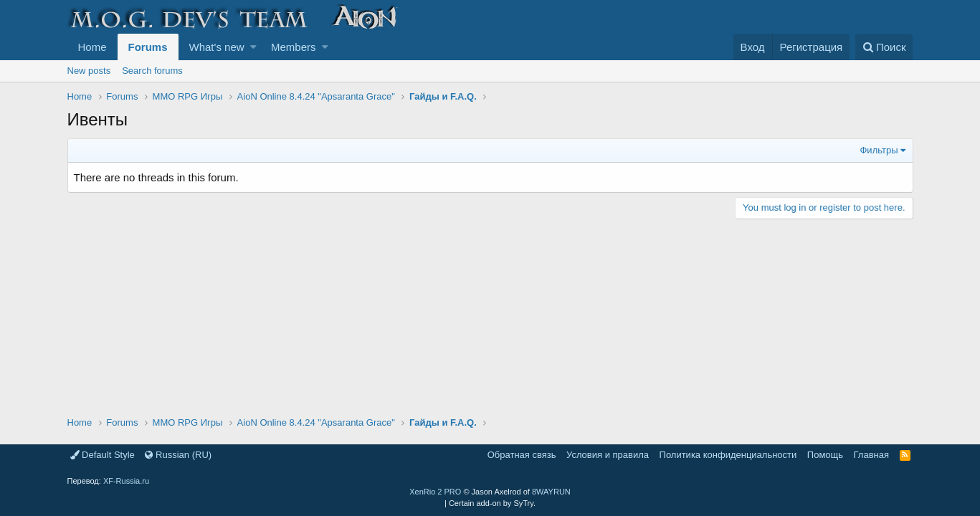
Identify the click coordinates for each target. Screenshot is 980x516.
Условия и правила (608, 455)
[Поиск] (884, 47)
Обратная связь (522, 455)
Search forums (152, 71)
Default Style (103, 455)
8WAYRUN (551, 492)
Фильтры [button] (879, 150)
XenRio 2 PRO (435, 492)
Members (294, 47)
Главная (871, 455)
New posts (89, 71)
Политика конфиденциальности (728, 455)
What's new (217, 47)
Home (92, 47)
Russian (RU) (178, 455)
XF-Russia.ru (126, 481)
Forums (148, 47)
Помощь (825, 455)
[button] (253, 47)
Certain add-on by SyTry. (492, 503)
